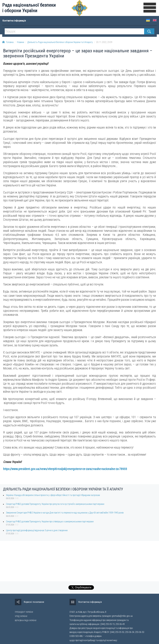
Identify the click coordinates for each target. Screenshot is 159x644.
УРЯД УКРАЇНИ (21, 616)
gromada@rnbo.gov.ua (122, 616)
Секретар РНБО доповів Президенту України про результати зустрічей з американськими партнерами (55, 504)
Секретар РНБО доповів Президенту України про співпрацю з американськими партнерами (50, 522)
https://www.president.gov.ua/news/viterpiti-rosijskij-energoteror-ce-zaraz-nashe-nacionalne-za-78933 (65, 469)
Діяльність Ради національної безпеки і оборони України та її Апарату (60, 42)
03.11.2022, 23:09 (104, 42)
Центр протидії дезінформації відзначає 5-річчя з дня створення (37, 530)
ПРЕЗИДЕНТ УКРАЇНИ (24, 612)
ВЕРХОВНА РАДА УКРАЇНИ (26, 621)
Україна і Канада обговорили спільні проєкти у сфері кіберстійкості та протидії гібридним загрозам (53, 495)
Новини (20, 42)
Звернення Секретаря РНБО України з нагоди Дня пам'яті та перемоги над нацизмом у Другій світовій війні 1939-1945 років (65, 513)
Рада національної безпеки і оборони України (29, 8)
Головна (8, 42)
